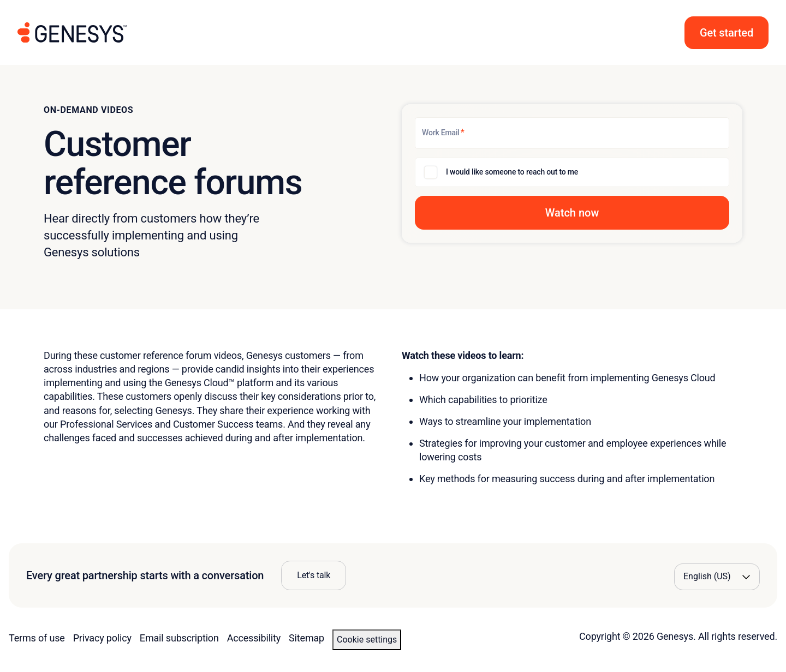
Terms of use (37, 638)
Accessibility (254, 638)
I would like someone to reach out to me (512, 172)
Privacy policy (102, 638)
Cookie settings (367, 640)
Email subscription (179, 638)
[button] (727, 33)
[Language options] (717, 577)
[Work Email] (572, 133)
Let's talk (314, 575)
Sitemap (306, 638)
